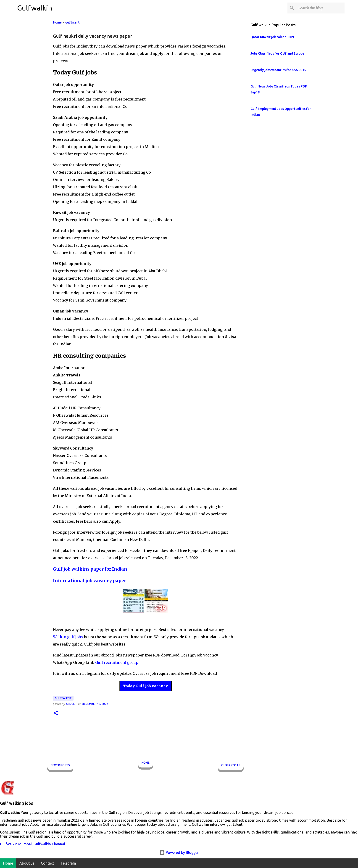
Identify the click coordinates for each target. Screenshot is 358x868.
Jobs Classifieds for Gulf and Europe (277, 53)
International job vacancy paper (89, 581)
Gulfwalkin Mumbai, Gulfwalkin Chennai (33, 844)
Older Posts (231, 765)
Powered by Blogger (179, 852)
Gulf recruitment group (117, 662)
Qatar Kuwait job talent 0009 (272, 37)
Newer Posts (60, 765)
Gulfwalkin (35, 8)
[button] (56, 713)
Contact (47, 863)
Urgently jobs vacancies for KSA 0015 (278, 70)
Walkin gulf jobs (68, 637)
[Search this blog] (321, 8)
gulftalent (63, 698)
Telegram (68, 863)
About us (27, 863)
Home (146, 763)
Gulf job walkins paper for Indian (90, 569)
